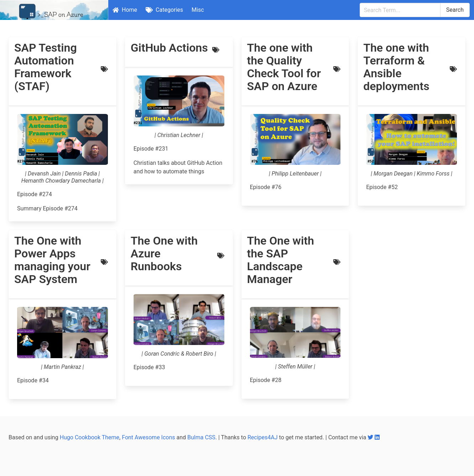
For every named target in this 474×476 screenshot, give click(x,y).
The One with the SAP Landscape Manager (281, 260)
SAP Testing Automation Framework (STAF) (46, 67)
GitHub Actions (169, 48)
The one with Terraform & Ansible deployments (396, 67)
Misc (198, 10)
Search (455, 10)
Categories (164, 10)
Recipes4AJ (263, 437)
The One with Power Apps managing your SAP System (52, 260)
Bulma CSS (201, 437)
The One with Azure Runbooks (164, 253)
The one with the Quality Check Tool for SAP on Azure (284, 67)
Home (125, 10)
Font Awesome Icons (148, 437)
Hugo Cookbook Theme (90, 437)
